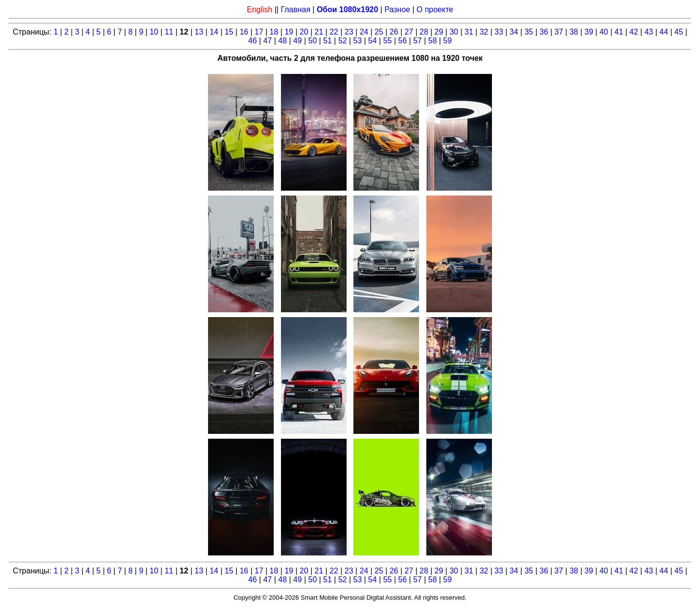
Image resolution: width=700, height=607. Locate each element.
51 (328, 41)
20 (304, 32)
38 (574, 32)
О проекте (435, 9)
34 (514, 32)
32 (484, 32)
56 (402, 41)
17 (259, 32)
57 (418, 41)
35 (529, 32)
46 (253, 41)
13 (199, 32)
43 (649, 32)
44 (664, 32)
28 (424, 32)
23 (349, 32)
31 (469, 32)
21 (319, 32)
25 (379, 32)
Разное (397, 9)
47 (267, 41)
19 (289, 32)
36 (544, 32)
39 (589, 32)
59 (448, 41)
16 (244, 32)
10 (154, 32)
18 (274, 32)
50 (313, 41)
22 (334, 32)
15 (229, 32)
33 (499, 32)
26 (394, 32)
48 (282, 41)
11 (169, 32)
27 (409, 32)
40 (604, 32)
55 (387, 41)
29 (439, 32)
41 (619, 32)
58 (433, 41)
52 (343, 41)
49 (297, 41)
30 (454, 32)
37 (559, 32)
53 (358, 41)
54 (372, 41)
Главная (295, 9)
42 (634, 32)
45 (679, 32)
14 (214, 32)
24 (364, 32)
